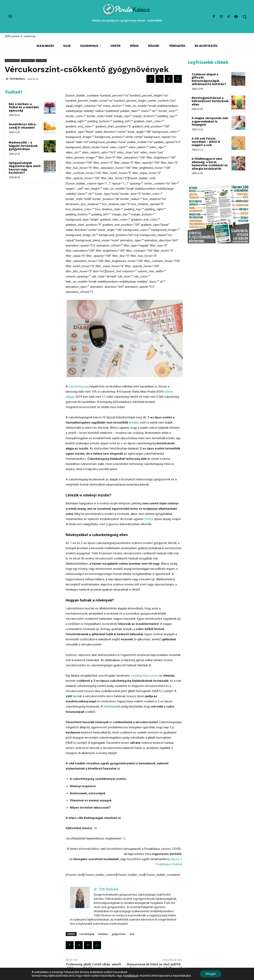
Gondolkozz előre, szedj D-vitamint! (23, 126)
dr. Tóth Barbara (15, 79)
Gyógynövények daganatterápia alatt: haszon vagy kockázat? (25, 168)
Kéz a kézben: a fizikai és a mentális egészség (24, 107)
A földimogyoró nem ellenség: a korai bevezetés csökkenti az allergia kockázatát (210, 164)
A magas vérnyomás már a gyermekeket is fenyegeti (210, 121)
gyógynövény (119, 934)
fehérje (149, 519)
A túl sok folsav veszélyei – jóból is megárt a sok (206, 142)
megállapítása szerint (144, 676)
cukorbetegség (78, 386)
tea (75, 696)
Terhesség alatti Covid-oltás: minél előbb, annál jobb (93, 966)
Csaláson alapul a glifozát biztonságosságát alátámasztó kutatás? (209, 79)
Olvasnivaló (12, 61)
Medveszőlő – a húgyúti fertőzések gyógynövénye (23, 146)
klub (132, 934)
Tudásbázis (28, 61)
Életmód (41, 61)
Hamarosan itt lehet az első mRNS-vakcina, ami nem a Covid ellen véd (154, 966)
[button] (244, 17)
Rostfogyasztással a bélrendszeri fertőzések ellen (210, 101)
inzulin (134, 423)
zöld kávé (110, 707)
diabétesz (103, 934)
